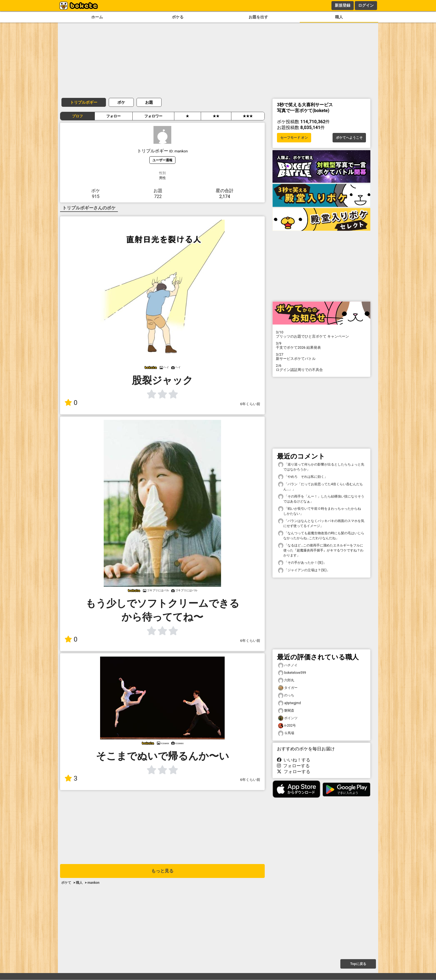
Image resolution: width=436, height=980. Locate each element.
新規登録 (343, 5)
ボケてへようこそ (349, 138)
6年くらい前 (250, 404)
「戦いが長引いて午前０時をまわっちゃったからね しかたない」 (321, 511)
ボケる (178, 17)
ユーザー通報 (162, 160)
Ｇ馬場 (286, 733)
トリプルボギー (84, 102)
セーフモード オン (294, 138)
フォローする (293, 766)
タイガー (288, 688)
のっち (286, 695)
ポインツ (288, 718)
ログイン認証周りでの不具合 (321, 368)
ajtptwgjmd (289, 703)
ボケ (121, 102)
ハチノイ (288, 665)
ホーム (97, 17)
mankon (93, 883)
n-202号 (287, 726)
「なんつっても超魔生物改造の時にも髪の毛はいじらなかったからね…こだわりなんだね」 (321, 535)
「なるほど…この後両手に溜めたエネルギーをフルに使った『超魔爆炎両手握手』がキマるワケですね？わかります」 (321, 550)
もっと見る (162, 871)
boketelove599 (292, 673)
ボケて (66, 883)
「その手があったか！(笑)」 (302, 563)
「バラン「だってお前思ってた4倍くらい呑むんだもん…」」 (320, 486)
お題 (149, 102)
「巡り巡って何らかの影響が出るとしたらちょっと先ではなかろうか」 (321, 467)
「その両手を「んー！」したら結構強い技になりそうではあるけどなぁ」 (321, 499)
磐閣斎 (286, 711)
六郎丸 (286, 680)
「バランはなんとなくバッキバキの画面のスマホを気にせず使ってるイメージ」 (321, 523)
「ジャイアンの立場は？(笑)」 (304, 570)
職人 (339, 17)
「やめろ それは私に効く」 (303, 477)
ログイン (366, 5)
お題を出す (258, 17)
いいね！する (294, 760)
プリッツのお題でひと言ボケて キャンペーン (321, 334)
